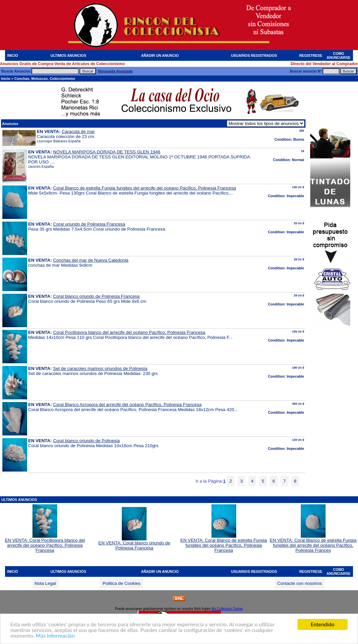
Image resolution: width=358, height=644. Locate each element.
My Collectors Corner (227, 609)
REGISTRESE (311, 55)
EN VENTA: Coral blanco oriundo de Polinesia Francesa (134, 543)
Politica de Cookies (121, 583)
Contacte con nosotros (300, 583)
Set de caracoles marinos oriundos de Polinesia (100, 368)
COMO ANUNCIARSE (338, 55)
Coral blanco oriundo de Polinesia (86, 441)
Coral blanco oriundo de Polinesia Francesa (97, 296)
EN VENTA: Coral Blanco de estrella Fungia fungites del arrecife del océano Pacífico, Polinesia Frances (313, 543)
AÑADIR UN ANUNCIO (160, 55)
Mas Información (55, 636)
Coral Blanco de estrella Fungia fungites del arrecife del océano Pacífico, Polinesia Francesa (145, 188)
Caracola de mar (78, 132)
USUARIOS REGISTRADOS (254, 55)
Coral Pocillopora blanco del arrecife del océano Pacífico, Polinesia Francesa (129, 332)
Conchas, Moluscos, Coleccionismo (45, 79)
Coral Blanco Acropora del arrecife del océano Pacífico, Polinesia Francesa (127, 405)
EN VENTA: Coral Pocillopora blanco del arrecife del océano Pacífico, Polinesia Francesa (45, 543)
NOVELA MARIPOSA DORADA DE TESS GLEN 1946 (107, 152)
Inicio (6, 79)
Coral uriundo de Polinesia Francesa (89, 224)
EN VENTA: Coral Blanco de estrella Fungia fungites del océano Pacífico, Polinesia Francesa (224, 543)
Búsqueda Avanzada (115, 71)
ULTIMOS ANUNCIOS (68, 55)
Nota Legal (45, 583)
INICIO (13, 55)
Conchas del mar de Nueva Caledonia (91, 260)
